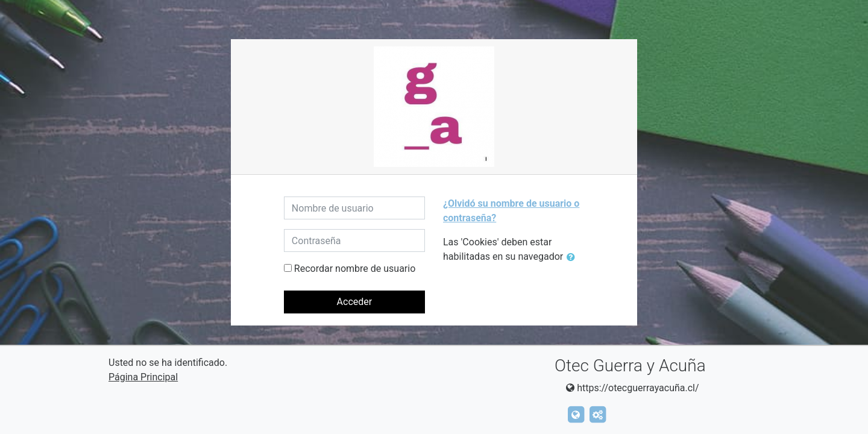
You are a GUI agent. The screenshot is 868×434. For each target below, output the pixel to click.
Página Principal (143, 377)
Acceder (355, 302)
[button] (573, 257)
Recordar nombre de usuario (355, 269)
